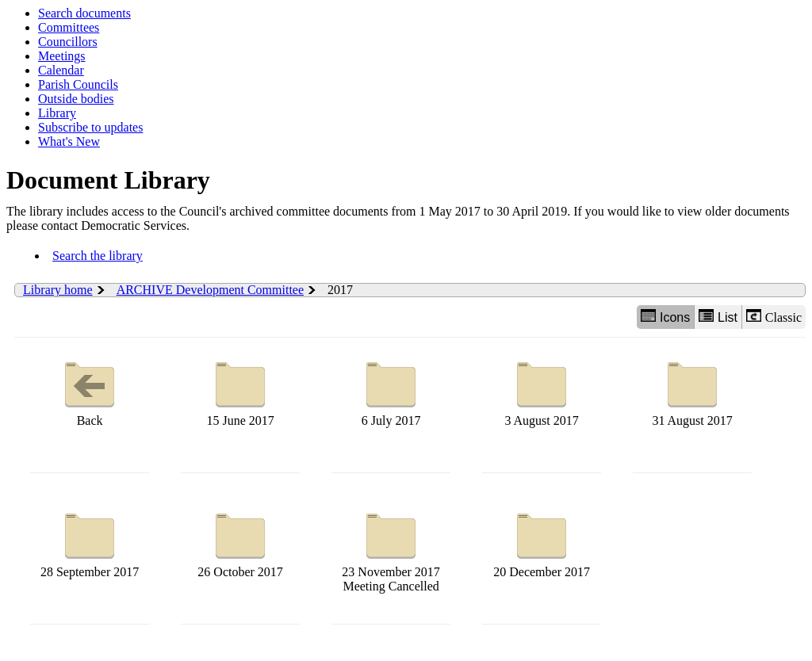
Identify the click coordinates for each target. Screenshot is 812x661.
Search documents (84, 13)
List (718, 317)
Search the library (98, 256)
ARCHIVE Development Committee (210, 290)
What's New (69, 141)
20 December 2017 (542, 542)
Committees (69, 27)
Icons (665, 317)
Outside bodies (76, 99)
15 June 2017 (240, 390)
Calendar (61, 70)
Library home (58, 290)
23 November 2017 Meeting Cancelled (391, 549)
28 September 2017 (90, 542)
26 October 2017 (240, 542)
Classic (774, 317)
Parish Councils (78, 84)
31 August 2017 (692, 390)
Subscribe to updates (90, 127)
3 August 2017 (541, 390)
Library (57, 113)
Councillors (68, 42)
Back (90, 390)
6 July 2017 (391, 390)
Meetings (62, 56)
